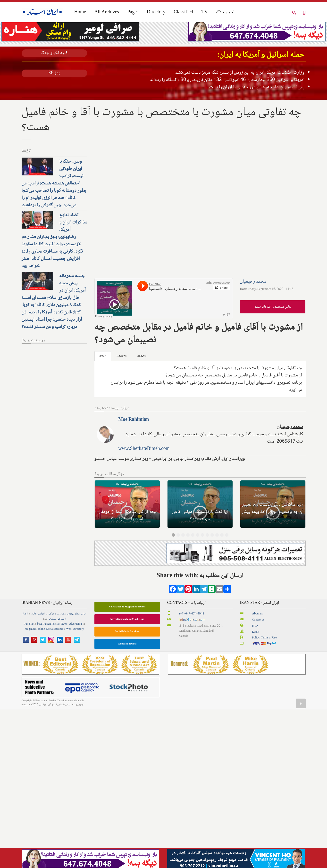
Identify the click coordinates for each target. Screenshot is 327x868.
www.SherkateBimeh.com (144, 467)
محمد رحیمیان (253, 300)
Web (69, 647)
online (41, 647)
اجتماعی (61, 637)
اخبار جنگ (225, 12)
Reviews (122, 374)
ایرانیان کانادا (38, 632)
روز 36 (54, 91)
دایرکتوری (51, 632)
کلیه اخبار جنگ (54, 71)
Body (103, 374)
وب (59, 632)
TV (205, 12)
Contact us (258, 638)
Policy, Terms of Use (264, 656)
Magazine (30, 647)
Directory (156, 12)
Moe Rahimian (134, 438)
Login (256, 650)
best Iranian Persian (49, 642)
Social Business (55, 647)
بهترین (71, 632)
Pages (133, 12)
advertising (75, 642)
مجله (64, 632)
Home (25, 31)
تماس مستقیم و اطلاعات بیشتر (273, 325)
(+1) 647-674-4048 (192, 632)
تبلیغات (52, 637)
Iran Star (29, 642)
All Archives (107, 12)
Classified (183, 12)
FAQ (255, 644)
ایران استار (81, 632)
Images (142, 374)
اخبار (25, 632)
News (64, 642)
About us (258, 632)
